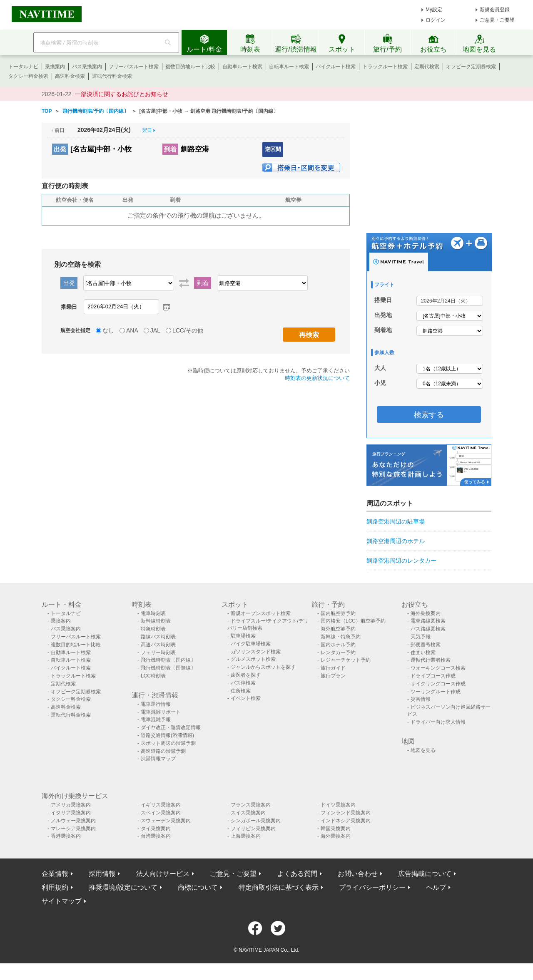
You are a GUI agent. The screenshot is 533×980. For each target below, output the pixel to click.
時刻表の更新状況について (317, 378)
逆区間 (273, 149)
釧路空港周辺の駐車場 (396, 521)
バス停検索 (243, 683)
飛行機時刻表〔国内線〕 (168, 660)
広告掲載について (425, 874)
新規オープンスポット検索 (261, 613)
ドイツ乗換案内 (338, 805)
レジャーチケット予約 (346, 660)
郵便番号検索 (426, 645)
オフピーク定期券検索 (471, 67)
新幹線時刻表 (156, 621)
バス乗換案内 (87, 67)
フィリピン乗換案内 (253, 829)
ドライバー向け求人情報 (438, 722)
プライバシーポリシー (372, 887)
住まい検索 (423, 653)
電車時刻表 (153, 613)
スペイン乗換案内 (161, 813)
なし (108, 330)
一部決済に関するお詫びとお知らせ (122, 94)
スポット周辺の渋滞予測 (168, 743)
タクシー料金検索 (28, 76)
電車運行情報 (156, 704)
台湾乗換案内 (156, 836)
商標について (198, 887)
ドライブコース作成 (433, 676)
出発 (60, 149)
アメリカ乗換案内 (71, 805)
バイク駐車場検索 (251, 644)
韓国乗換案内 (336, 829)
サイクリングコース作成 (438, 684)
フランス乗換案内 (251, 805)
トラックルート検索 (385, 67)
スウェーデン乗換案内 (166, 821)
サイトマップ (62, 901)
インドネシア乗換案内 (346, 821)
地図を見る (423, 750)
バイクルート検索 (336, 67)
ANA (132, 330)
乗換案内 (55, 67)
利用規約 (55, 887)
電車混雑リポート (161, 712)
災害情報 (421, 699)
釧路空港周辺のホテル (396, 541)
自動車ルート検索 (242, 67)
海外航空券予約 (338, 629)
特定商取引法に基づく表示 (279, 887)
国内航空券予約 (338, 613)
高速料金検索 (70, 76)
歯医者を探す (246, 675)
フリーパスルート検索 (134, 67)
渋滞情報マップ (158, 759)
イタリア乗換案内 (71, 813)
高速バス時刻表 (158, 645)
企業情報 (55, 874)
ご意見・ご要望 (497, 20)
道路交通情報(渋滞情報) (167, 735)
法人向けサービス (163, 874)
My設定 (434, 10)
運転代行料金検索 (112, 76)
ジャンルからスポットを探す (263, 667)
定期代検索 (427, 67)
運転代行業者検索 (431, 660)
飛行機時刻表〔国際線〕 (168, 668)
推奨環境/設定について (123, 887)
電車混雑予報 (156, 719)
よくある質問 (297, 874)
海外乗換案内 (426, 613)
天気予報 (421, 637)
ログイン (436, 20)
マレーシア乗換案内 (73, 829)
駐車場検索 (243, 636)
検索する (429, 415)
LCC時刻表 (153, 676)
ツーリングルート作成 (436, 692)
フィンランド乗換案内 (346, 813)
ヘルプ (436, 887)
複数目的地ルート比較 (190, 67)
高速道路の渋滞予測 (163, 751)
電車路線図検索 (428, 621)
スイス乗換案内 (248, 813)
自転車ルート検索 (289, 67)
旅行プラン (333, 676)
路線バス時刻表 (158, 637)
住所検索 (241, 691)
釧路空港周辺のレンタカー (401, 561)
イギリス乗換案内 (161, 805)
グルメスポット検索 (253, 659)
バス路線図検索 (428, 629)
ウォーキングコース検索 (438, 668)
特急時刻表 (153, 629)
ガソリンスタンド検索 (256, 652)
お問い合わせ (358, 874)
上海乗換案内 (246, 836)
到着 (170, 149)
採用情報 (102, 874)
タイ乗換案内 (156, 829)
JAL (155, 330)
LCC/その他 (188, 330)
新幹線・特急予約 (341, 637)
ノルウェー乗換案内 (73, 821)
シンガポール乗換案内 (256, 821)
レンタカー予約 (338, 653)
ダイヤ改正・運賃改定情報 (171, 727)
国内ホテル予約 (338, 645)
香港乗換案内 (66, 836)
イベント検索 (246, 698)
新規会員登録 (495, 10)
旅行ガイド (333, 668)
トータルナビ (23, 67)
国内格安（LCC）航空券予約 (353, 621)
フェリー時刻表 (158, 653)
